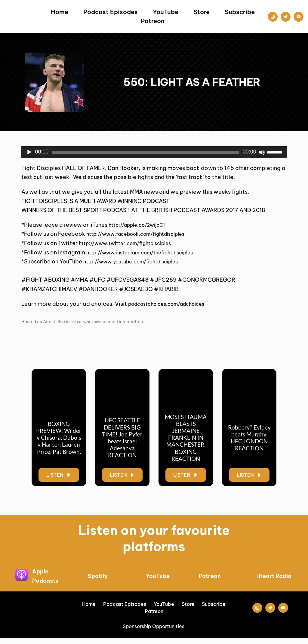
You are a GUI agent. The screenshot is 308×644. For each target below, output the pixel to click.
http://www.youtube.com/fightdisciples (138, 261)
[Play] (29, 152)
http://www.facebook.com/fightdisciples (143, 234)
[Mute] (262, 152)
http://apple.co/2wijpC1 (141, 225)
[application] (154, 152)
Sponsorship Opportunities (154, 632)
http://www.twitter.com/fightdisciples (132, 243)
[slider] (146, 152)
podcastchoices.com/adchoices (172, 304)
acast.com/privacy (86, 322)
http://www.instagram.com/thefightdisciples (148, 252)
